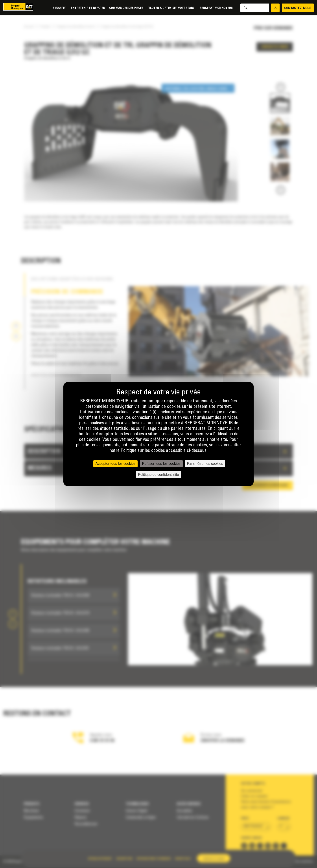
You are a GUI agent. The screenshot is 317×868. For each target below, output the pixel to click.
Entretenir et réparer (88, 8)
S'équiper (60, 8)
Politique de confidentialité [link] (158, 475)
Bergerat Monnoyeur (216, 8)
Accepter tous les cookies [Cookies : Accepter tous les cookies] (115, 464)
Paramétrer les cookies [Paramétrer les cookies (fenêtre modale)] (205, 464)
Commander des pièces (126, 8)
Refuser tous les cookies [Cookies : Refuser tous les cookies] (161, 464)
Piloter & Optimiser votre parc (171, 8)
